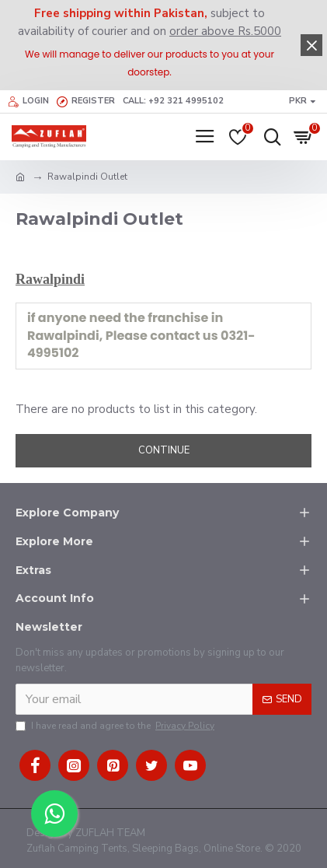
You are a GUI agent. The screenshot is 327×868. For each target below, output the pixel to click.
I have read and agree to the (116, 726)
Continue (164, 450)
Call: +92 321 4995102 (173, 101)
